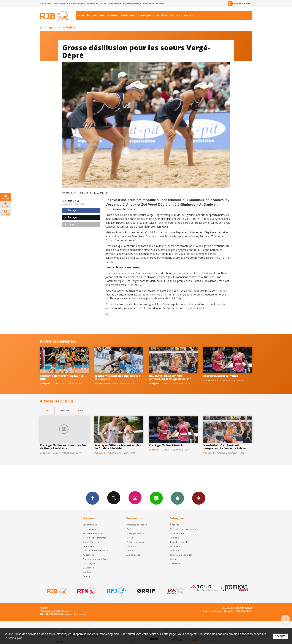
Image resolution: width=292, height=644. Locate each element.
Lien (69, 224)
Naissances (92, 3)
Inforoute (72, 3)
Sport (52, 27)
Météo (130, 538)
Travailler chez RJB (179, 542)
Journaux (98, 15)
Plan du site (80, 614)
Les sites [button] (46, 3)
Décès (103, 3)
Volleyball (69, 27)
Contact (174, 559)
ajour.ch (83, 15)
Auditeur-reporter (239, 4)
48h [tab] (47, 410)
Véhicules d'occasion (153, 3)
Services (162, 15)
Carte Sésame (115, 3)
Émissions (128, 15)
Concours (88, 576)
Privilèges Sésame (132, 3)
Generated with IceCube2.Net (238, 611)
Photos (113, 15)
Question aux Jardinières (95, 559)
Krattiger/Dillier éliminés (221, 376)
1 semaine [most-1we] (64, 410)
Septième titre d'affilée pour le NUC (61, 377)
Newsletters (156, 498)
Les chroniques (91, 529)
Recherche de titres (93, 533)
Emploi (81, 3)
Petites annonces (135, 542)
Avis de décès (133, 555)
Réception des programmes (184, 529)
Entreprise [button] (59, 3)
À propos (174, 525)
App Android (199, 498)
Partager (71, 210)
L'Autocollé (88, 568)
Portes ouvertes (182, 15)
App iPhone (177, 498)
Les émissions (90, 525)
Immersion (88, 546)
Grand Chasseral (91, 542)
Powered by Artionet (213, 611)
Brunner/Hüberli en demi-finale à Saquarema (117, 377)
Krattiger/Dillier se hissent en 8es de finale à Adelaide (63, 447)
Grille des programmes (95, 538)
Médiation (175, 550)
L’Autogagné (89, 563)
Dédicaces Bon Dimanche (96, 550)
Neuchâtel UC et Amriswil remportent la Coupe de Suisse (170, 377)
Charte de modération (181, 555)
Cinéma (130, 529)
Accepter (281, 636)
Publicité (174, 538)
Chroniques (145, 15)
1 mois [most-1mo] (80, 410)
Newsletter (175, 563)
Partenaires (176, 546)
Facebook (93, 498)
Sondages (88, 572)
